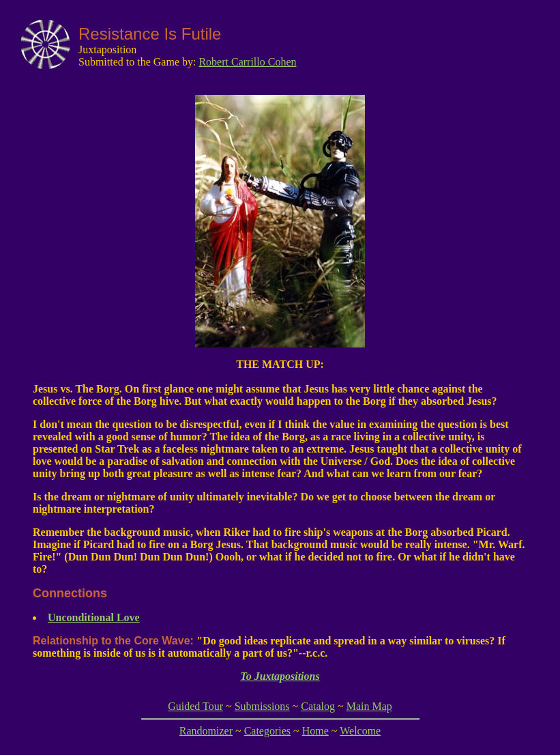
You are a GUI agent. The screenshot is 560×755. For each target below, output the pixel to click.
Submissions (262, 706)
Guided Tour (195, 706)
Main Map (369, 706)
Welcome (360, 731)
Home (315, 731)
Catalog (318, 706)
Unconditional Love (94, 617)
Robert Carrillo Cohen (247, 62)
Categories (267, 731)
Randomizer (206, 731)
